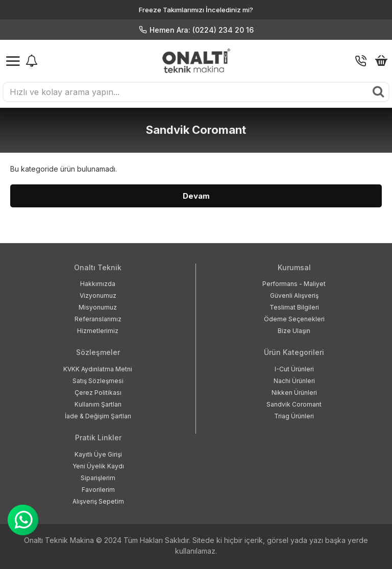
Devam (196, 196)
